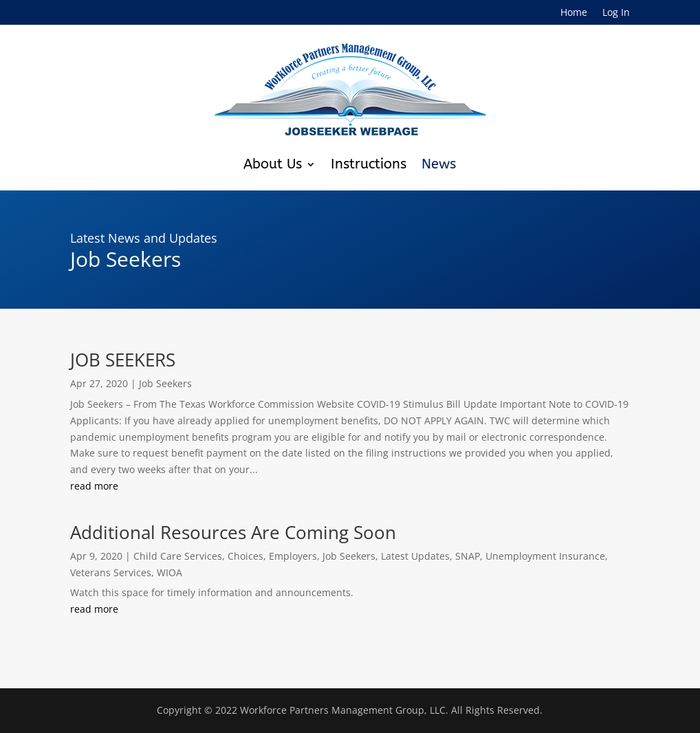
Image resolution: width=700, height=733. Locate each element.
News (439, 164)
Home (574, 13)
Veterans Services (111, 572)
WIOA (169, 572)
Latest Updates (415, 556)
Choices (245, 556)
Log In (616, 13)
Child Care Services (178, 556)
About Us (273, 164)
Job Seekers (165, 383)
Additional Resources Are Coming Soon (233, 532)
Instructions (369, 164)
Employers (293, 556)
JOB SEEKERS (123, 360)
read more (94, 486)
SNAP (468, 556)
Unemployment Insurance (545, 556)
